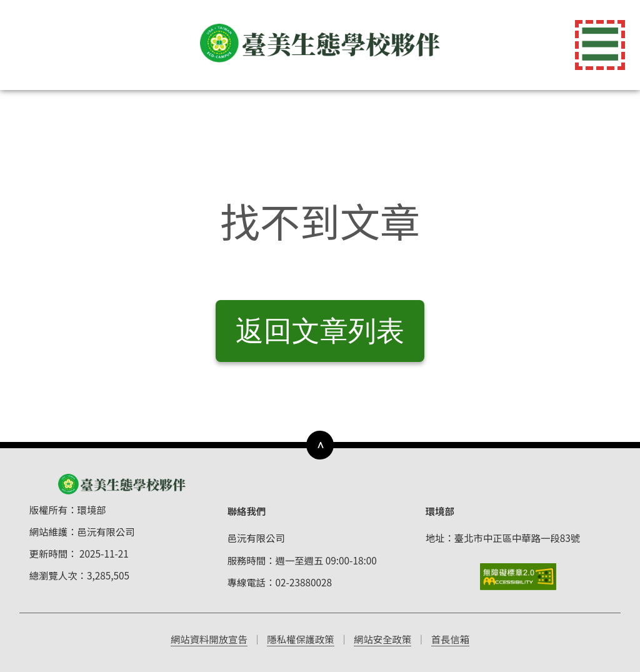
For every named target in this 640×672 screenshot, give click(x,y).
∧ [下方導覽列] (320, 445)
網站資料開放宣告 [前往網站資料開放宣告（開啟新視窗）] (209, 639)
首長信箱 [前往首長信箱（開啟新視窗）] (450, 639)
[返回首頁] (320, 43)
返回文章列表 (320, 331)
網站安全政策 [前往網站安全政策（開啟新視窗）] (382, 639)
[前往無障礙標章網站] (518, 577)
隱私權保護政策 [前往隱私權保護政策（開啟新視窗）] (301, 639)
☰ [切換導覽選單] (600, 45)
